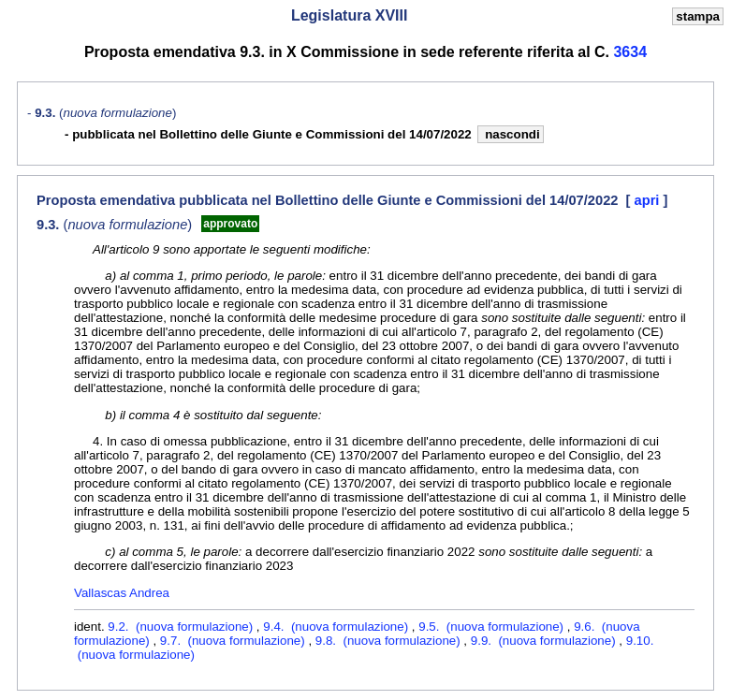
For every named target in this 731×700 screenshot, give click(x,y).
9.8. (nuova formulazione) (390, 641)
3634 (630, 52)
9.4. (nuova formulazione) (337, 627)
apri (649, 200)
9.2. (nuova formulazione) (182, 627)
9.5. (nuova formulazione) (493, 627)
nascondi (510, 134)
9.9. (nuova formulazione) (545, 641)
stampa (698, 16)
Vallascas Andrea (122, 593)
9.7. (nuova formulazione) (234, 641)
